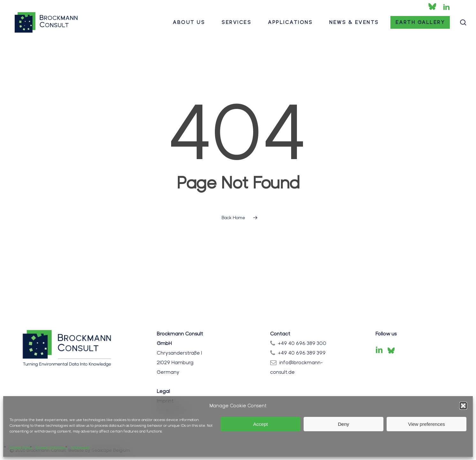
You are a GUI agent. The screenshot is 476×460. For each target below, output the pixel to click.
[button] (463, 406)
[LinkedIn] (379, 350)
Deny (343, 424)
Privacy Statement (52, 447)
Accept (261, 424)
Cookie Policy (21, 447)
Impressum (80, 447)
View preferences (427, 424)
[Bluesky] (391, 350)
